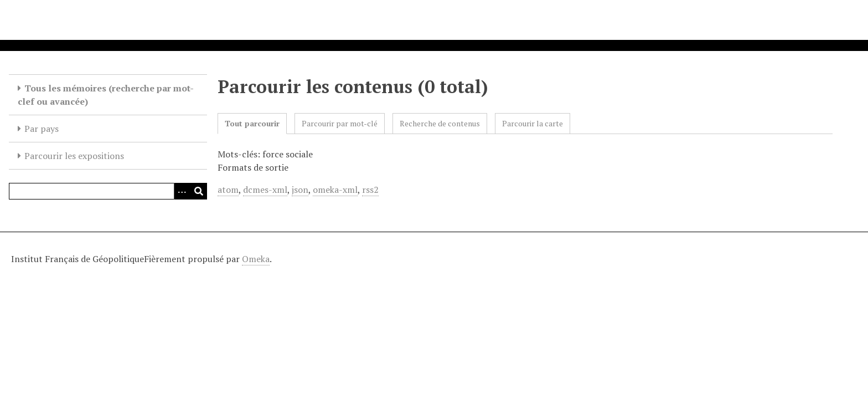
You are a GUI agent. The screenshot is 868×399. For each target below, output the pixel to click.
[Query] (108, 191)
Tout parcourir (252, 123)
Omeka (256, 259)
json (300, 190)
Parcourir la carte (533, 123)
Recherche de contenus (440, 123)
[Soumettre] (199, 191)
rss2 (370, 190)
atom (228, 190)
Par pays (42, 129)
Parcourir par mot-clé (340, 123)
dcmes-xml (265, 190)
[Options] (182, 191)
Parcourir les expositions (74, 156)
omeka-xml (335, 190)
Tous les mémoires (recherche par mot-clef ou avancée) (106, 95)
